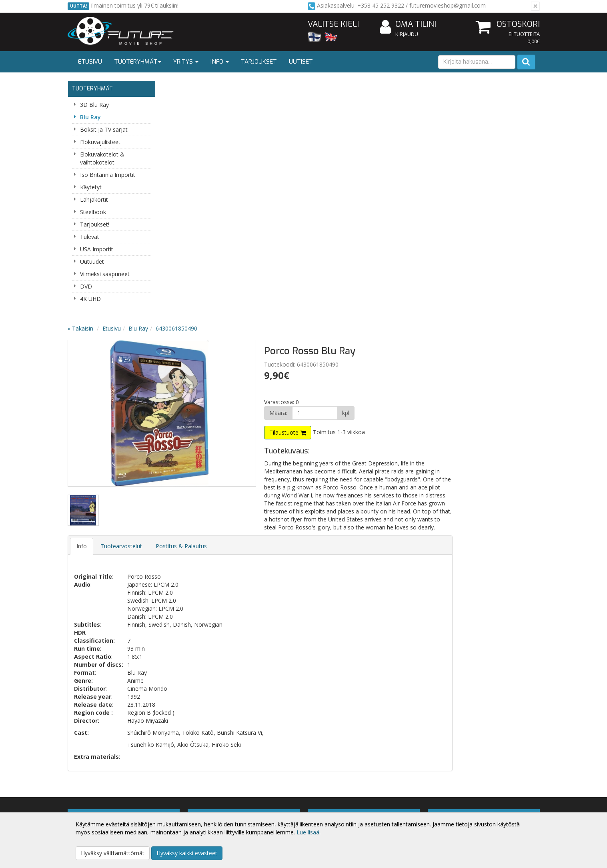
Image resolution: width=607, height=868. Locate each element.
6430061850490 (272, 87)
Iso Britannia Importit (108, 175)
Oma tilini (408, 25)
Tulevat (90, 237)
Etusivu (90, 62)
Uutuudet (92, 262)
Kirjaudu (407, 34)
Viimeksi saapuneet (105, 274)
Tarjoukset (259, 62)
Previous (178, 172)
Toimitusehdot (184, 802)
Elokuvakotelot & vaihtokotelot (102, 158)
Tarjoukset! (95, 224)
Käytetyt (91, 187)
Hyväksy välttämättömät (113, 853)
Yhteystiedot (85, 802)
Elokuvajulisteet (100, 142)
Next (333, 172)
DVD (86, 286)
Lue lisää (308, 832)
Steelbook (93, 212)
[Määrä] (405, 172)
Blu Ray (90, 117)
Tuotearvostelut (217, 313)
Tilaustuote (376, 191)
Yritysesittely (85, 790)
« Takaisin (176, 87)
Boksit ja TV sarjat (104, 129)
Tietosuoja (179, 790)
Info (220, 62)
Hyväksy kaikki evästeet (187, 853)
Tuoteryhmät (138, 62)
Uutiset (301, 62)
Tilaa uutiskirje (215, 652)
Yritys (186, 62)
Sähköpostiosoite (217, 620)
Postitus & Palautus (277, 313)
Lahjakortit (94, 199)
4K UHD (90, 299)
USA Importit (97, 249)
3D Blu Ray (94, 105)
